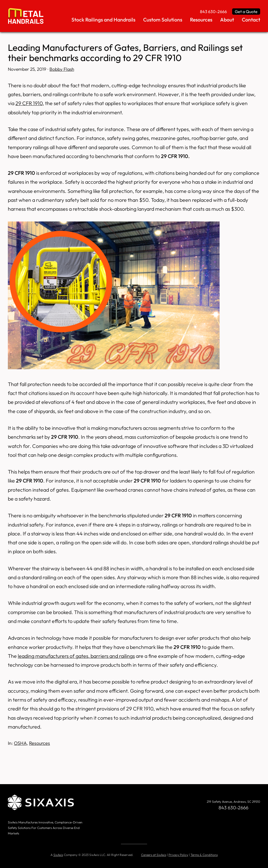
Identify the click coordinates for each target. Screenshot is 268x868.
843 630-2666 (213, 12)
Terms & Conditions (204, 855)
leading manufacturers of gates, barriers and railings (76, 656)
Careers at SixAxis (154, 855)
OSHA (20, 743)
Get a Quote (246, 12)
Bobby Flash (62, 69)
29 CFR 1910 (29, 103)
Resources (40, 743)
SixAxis (58, 855)
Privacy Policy (178, 855)
